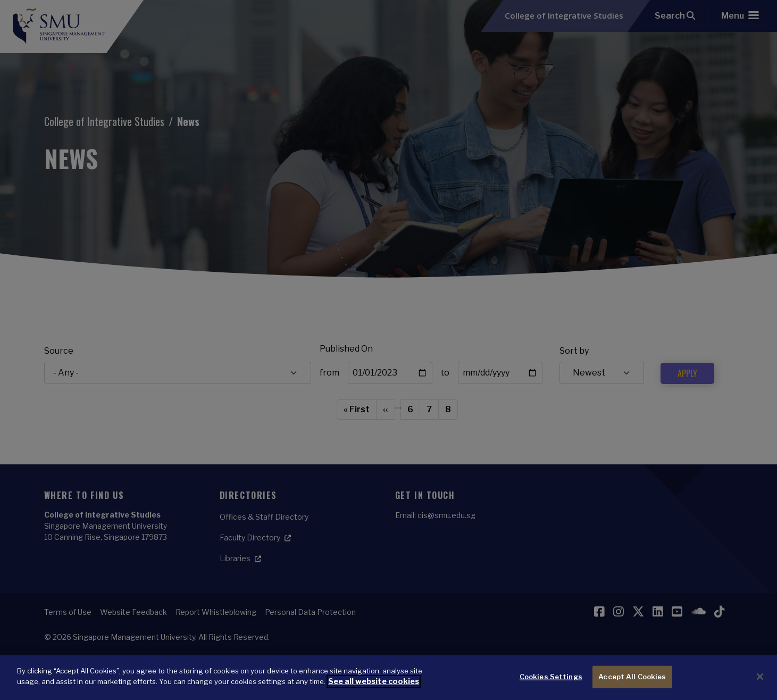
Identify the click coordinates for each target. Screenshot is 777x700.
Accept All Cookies (632, 677)
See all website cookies (372, 682)
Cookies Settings (551, 677)
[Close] (760, 677)
